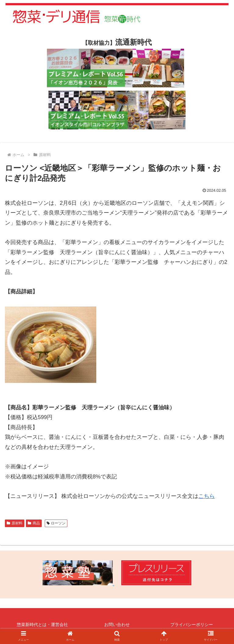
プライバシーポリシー (192, 625)
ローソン (56, 523)
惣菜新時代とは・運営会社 (42, 625)
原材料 (15, 523)
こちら (207, 496)
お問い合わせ (117, 625)
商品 (34, 523)
